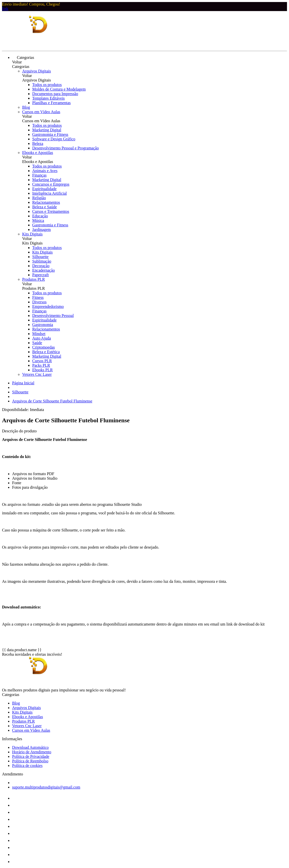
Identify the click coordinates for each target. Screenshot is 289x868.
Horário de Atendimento (32, 752)
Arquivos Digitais (37, 71)
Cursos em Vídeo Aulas (41, 112)
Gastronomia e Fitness (50, 134)
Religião (39, 198)
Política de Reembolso (30, 761)
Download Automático (30, 747)
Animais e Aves (45, 171)
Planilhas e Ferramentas (51, 103)
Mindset (39, 334)
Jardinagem (42, 230)
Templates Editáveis (48, 98)
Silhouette (40, 257)
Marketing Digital (47, 130)
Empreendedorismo (48, 306)
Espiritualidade (44, 189)
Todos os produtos (47, 85)
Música (38, 220)
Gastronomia (43, 325)
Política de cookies (27, 766)
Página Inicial (23, 383)
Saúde (37, 343)
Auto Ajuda (42, 338)
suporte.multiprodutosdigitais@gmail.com (46, 787)
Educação (40, 216)
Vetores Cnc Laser (37, 374)
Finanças (39, 175)
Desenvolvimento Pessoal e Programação (65, 148)
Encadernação (44, 270)
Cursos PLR (42, 361)
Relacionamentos (46, 202)
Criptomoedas (44, 347)
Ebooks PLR (42, 370)
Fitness (38, 297)
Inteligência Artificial (49, 193)
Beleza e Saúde (45, 207)
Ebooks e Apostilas (38, 153)
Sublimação (42, 261)
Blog (26, 107)
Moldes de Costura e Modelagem (59, 89)
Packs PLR (41, 365)
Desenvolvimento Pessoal (53, 316)
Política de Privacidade (31, 756)
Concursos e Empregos (51, 184)
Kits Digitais (32, 234)
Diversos (39, 302)
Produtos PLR (33, 279)
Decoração (41, 266)
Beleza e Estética (46, 352)
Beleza (38, 143)
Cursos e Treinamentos (51, 211)
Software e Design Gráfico (54, 139)
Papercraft (41, 275)
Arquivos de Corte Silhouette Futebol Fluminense (52, 401)
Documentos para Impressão (55, 94)
